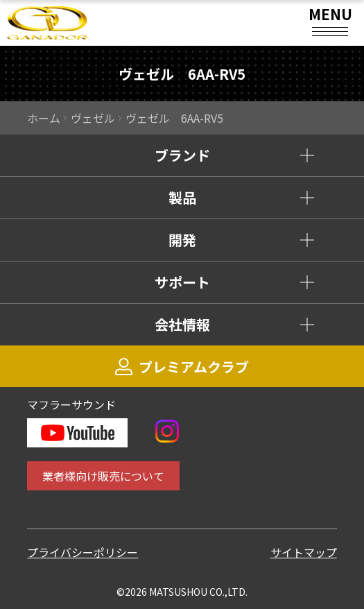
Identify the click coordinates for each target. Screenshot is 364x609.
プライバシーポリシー (83, 552)
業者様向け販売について (103, 476)
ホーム (44, 118)
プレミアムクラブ (182, 367)
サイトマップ (304, 552)
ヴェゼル (93, 118)
